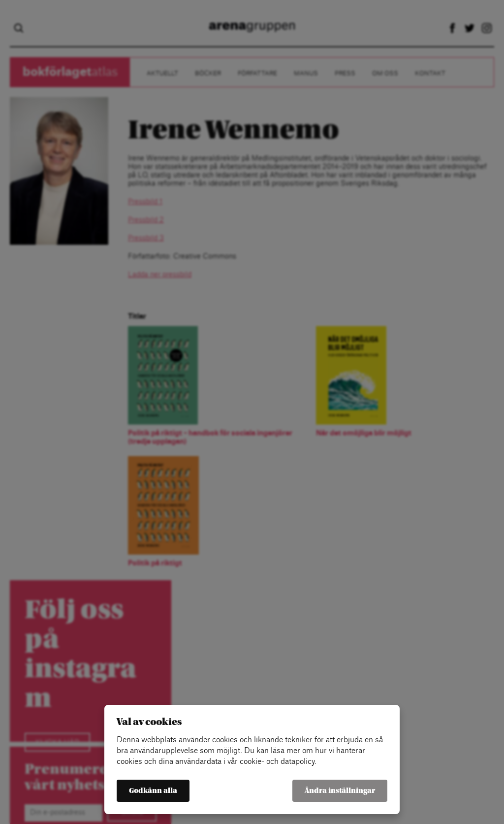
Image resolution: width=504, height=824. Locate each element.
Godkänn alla (153, 791)
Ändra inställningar (340, 791)
